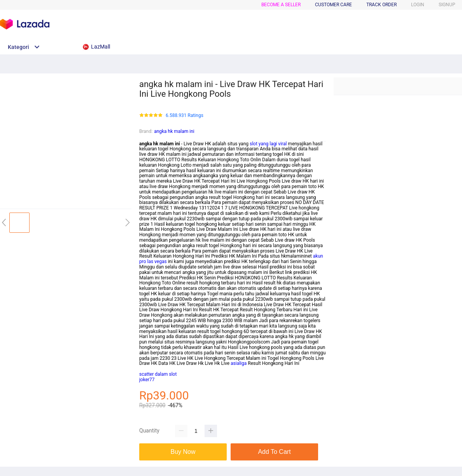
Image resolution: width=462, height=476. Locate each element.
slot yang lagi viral (268, 144)
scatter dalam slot (158, 374)
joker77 (147, 380)
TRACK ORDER (381, 5)
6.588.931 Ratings (185, 116)
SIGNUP (447, 5)
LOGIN (418, 5)
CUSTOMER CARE (333, 5)
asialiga (239, 363)
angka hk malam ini (174, 131)
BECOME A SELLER (281, 5)
